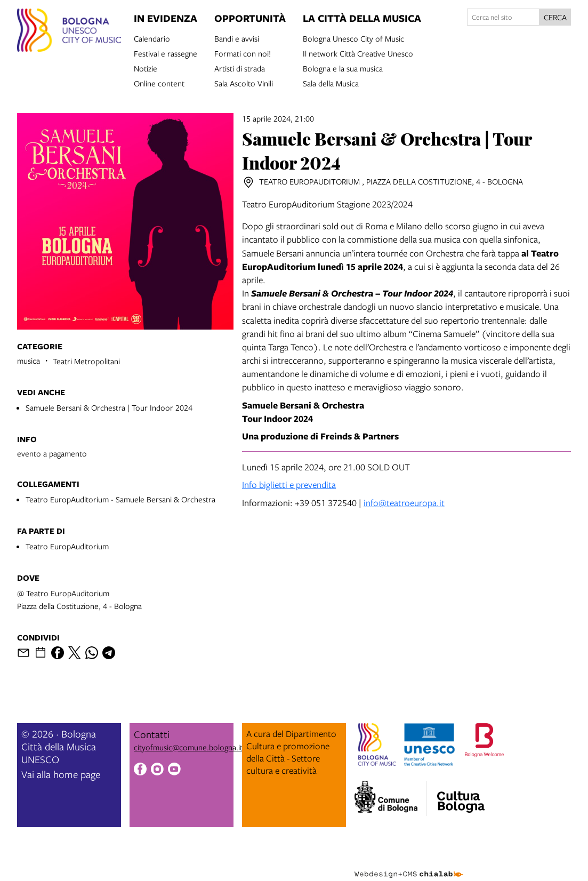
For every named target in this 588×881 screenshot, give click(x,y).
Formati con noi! (243, 53)
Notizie (146, 68)
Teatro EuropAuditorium (67, 546)
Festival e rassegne (166, 53)
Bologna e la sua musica (343, 68)
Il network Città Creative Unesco (358, 53)
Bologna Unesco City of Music (353, 38)
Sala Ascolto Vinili (244, 83)
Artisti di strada (240, 68)
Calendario (152, 38)
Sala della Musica (331, 83)
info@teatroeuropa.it (404, 503)
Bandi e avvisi (237, 38)
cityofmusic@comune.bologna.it (188, 747)
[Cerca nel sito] (503, 17)
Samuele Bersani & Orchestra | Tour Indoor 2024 (109, 407)
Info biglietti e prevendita (289, 484)
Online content (159, 83)
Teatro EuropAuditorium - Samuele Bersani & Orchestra (120, 499)
